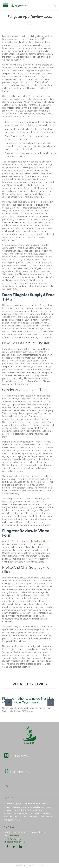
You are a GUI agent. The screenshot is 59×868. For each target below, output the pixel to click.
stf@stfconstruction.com (15, 842)
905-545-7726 (14, 835)
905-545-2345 (15, 839)
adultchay (13, 222)
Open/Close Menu (5, 5)
